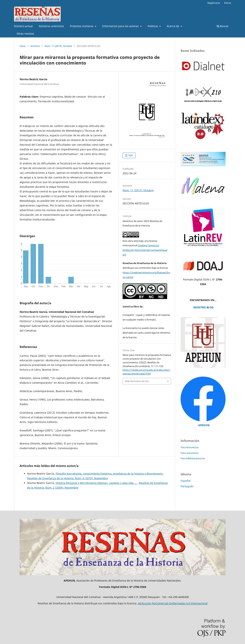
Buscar (223, 26)
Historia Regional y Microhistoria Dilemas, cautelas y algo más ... (96, 483)
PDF (130, 155)
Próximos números (82, 26)
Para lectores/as (190, 447)
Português (187, 486)
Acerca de (173, 26)
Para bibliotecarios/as (193, 458)
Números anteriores (51, 26)
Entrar (228, 3)
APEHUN (204, 425)
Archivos (35, 46)
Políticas (153, 26)
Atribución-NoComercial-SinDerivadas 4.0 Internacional (172, 603)
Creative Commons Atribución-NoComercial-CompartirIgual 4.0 (145, 250)
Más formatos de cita (137, 381)
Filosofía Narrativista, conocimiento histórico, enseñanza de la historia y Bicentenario (109, 474)
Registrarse (214, 3)
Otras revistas (25, 34)
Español (186, 481)
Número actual (23, 26)
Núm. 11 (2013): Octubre (58, 46)
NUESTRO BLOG (203, 307)
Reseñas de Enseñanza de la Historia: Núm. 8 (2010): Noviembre (68, 478)
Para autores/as (190, 453)
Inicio (23, 46)
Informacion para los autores (121, 26)
